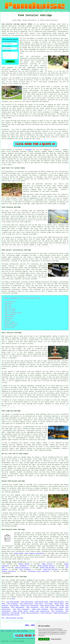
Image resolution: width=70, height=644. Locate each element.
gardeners (23, 566)
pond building (28, 129)
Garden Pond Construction (39, 611)
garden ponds (18, 553)
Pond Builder (14, 606)
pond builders (14, 157)
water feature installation (35, 553)
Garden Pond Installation (30, 606)
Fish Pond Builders (13, 602)
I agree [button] (41, 639)
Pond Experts (25, 631)
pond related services (32, 555)
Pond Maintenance (27, 602)
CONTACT (58, 11)
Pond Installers (32, 607)
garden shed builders (47, 568)
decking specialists (22, 568)
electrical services (50, 569)
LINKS (48, 11)
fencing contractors (9, 571)
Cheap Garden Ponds (41, 602)
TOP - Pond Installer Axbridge (12, 618)
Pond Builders (9, 631)
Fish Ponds (39, 604)
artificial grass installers (39, 571)
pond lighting (21, 448)
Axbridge (29, 150)
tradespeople (6, 573)
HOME (44, 11)
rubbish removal (24, 564)
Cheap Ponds (60, 606)
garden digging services (46, 566)
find (7, 580)
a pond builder (51, 562)
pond (66, 38)
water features (41, 591)
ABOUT (53, 11)
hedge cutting (47, 564)
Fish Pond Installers (49, 607)
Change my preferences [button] (56, 639)
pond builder (22, 121)
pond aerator (54, 253)
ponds (59, 24)
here (13, 599)
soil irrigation (25, 569)
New (14, 631)
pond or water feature (35, 110)
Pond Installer (13, 604)
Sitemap (3, 631)
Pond (3, 150)
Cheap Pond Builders (57, 602)
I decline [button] (47, 639)
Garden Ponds (59, 604)
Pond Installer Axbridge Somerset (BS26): (17, 24)
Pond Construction (26, 604)
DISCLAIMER (65, 11)
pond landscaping (62, 553)
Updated (18, 631)
